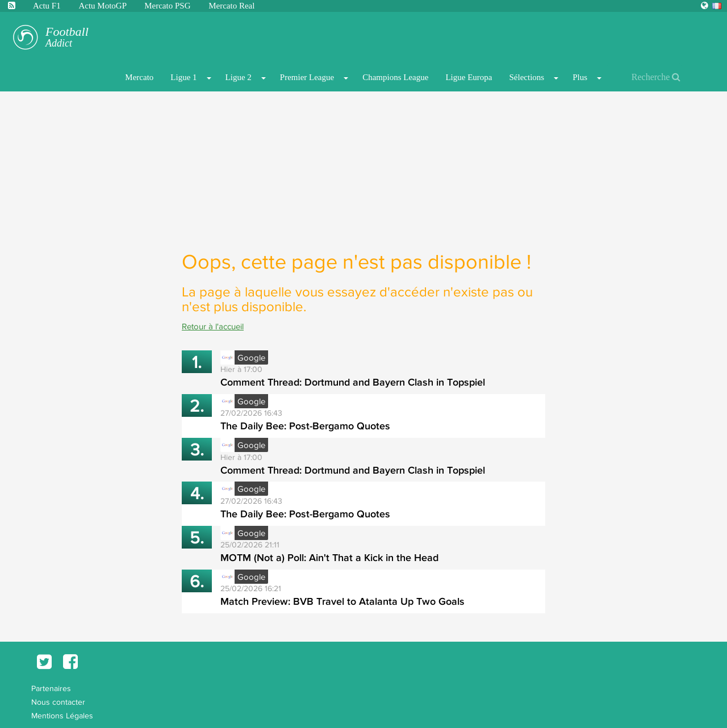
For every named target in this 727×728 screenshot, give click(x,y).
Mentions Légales (62, 716)
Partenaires (51, 688)
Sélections (527, 77)
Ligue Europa (469, 77)
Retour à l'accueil (213, 326)
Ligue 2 (239, 77)
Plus (580, 77)
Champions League (395, 77)
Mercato (139, 77)
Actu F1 (47, 6)
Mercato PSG (168, 6)
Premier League (307, 77)
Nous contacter (58, 702)
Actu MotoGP (103, 6)
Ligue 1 (183, 77)
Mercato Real (231, 6)
